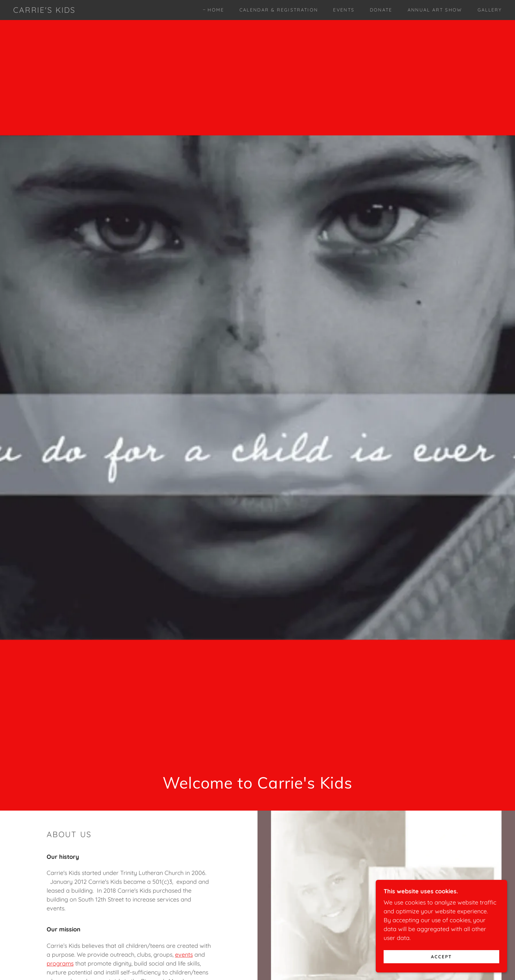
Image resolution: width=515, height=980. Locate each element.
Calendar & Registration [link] (279, 10)
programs (60, 963)
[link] (44, 11)
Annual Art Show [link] (435, 10)
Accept (441, 956)
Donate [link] (381, 10)
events (184, 955)
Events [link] (344, 10)
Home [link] (216, 10)
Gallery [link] (490, 10)
